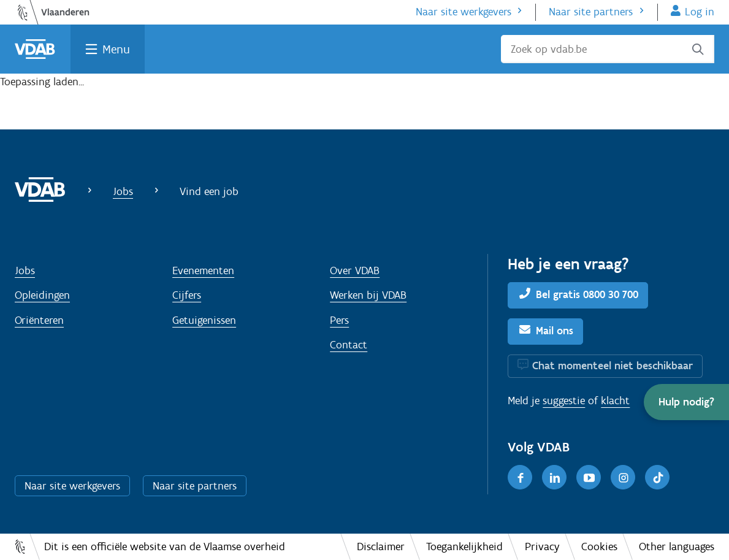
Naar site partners (591, 12)
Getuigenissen (204, 320)
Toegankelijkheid (464, 547)
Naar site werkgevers (464, 12)
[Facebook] (520, 477)
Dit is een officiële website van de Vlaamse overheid (165, 547)
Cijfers (187, 295)
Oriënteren (39, 320)
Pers (339, 320)
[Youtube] (589, 477)
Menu (116, 49)
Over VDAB (355, 270)
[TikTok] (657, 477)
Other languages (677, 547)
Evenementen (203, 270)
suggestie (564, 401)
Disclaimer (381, 547)
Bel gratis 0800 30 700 (587, 294)
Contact (349, 345)
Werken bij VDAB (368, 295)
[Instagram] (623, 477)
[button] (686, 402)
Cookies (599, 547)
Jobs (123, 191)
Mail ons (555, 331)
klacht (615, 401)
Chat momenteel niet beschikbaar (613, 366)
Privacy (542, 547)
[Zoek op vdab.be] (608, 49)
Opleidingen (42, 295)
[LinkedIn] (554, 477)
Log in (700, 12)
